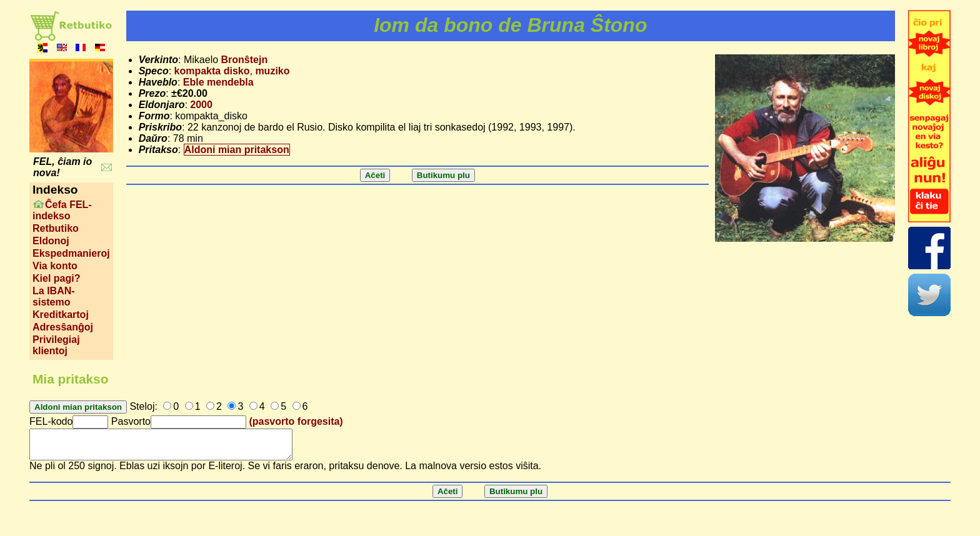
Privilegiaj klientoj (56, 345)
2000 (201, 105)
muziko (272, 71)
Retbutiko (56, 228)
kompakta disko (212, 71)
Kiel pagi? (56, 278)
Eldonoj (51, 241)
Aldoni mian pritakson (237, 150)
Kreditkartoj (61, 315)
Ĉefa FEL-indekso (62, 210)
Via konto (55, 266)
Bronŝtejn (245, 60)
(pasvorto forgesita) (296, 421)
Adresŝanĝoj (63, 327)
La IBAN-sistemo (54, 296)
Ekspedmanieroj (71, 253)
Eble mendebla (218, 82)
